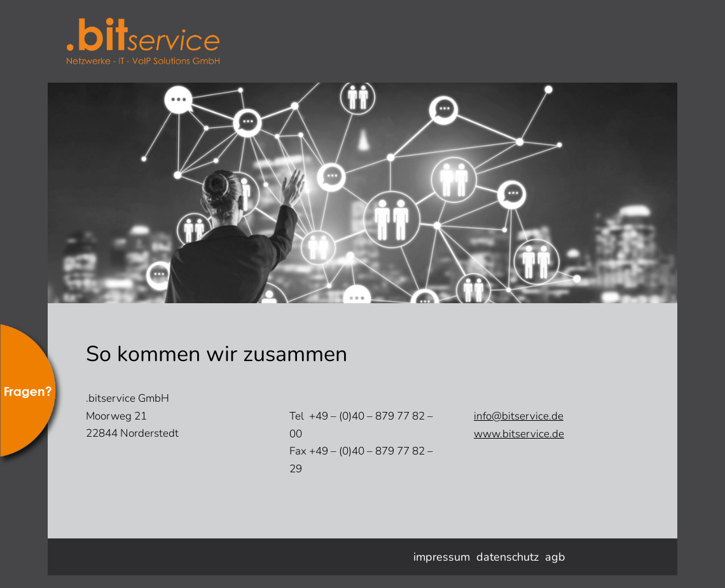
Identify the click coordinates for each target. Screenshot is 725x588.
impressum (442, 557)
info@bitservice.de (519, 416)
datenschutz (507, 557)
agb (555, 557)
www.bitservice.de (519, 434)
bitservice (162, 41)
